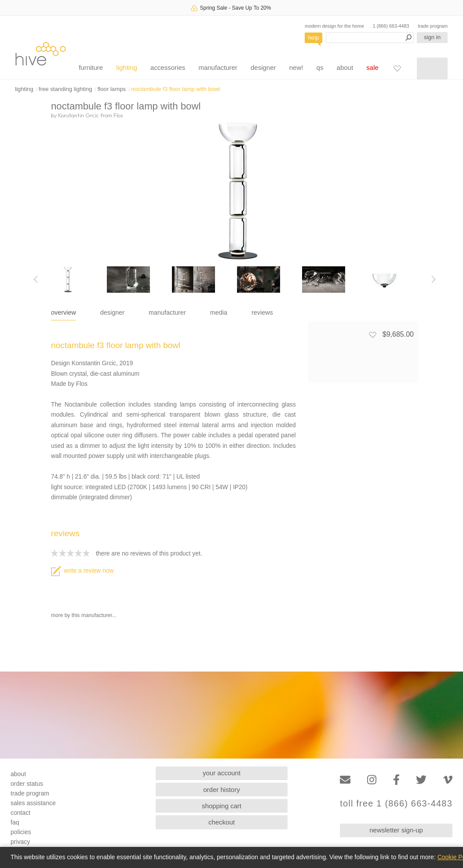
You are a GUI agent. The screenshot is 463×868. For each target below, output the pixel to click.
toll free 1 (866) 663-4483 (396, 804)
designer (263, 67)
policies (21, 832)
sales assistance (33, 803)
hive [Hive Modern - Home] (40, 53)
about (345, 67)
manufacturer (218, 67)
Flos (118, 115)
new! (296, 67)
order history (221, 790)
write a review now (82, 571)
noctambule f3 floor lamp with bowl (175, 89)
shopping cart (222, 806)
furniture (91, 67)
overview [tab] (64, 312)
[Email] (345, 780)
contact (20, 813)
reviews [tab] (262, 312)
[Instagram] (372, 780)
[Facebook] (396, 780)
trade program (433, 26)
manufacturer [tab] (167, 312)
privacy (20, 842)
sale (372, 67)
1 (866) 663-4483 (391, 26)
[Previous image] (36, 280)
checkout (222, 822)
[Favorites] (397, 68)
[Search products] (370, 38)
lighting (127, 67)
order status (27, 784)
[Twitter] (421, 780)
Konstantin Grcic (78, 115)
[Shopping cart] (432, 69)
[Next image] (434, 280)
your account (222, 773)
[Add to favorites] (372, 334)
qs (320, 67)
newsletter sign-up (396, 830)
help (314, 38)
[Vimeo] (448, 780)
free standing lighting (66, 89)
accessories (168, 67)
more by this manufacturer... (84, 615)
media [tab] (219, 312)
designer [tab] (112, 312)
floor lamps (112, 89)
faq (15, 822)
